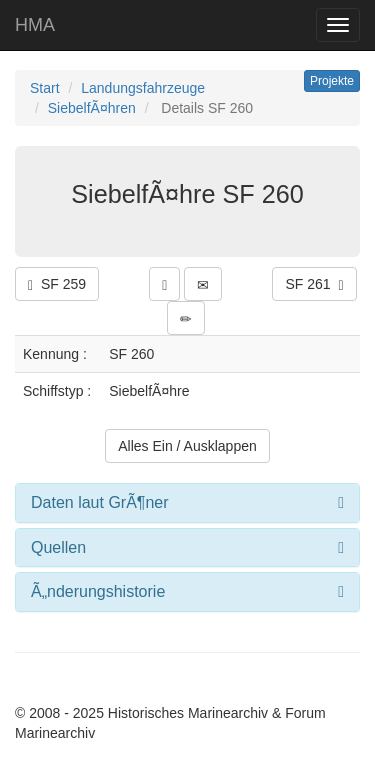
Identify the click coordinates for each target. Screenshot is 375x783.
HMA (35, 25)
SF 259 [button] (57, 284)
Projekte (332, 81)
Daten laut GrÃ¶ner (100, 502)
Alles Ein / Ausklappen (187, 446)
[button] (164, 284)
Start (45, 88)
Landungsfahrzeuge (143, 88)
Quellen (58, 547)
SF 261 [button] (314, 284)
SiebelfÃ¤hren (92, 108)
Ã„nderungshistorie (98, 591)
